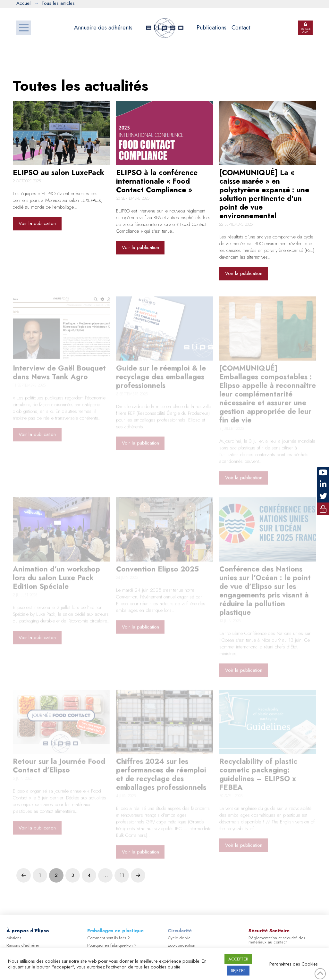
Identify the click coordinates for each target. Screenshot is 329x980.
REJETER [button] (238, 971)
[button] (24, 28)
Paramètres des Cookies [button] (294, 964)
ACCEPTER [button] (238, 959)
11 (122, 875)
